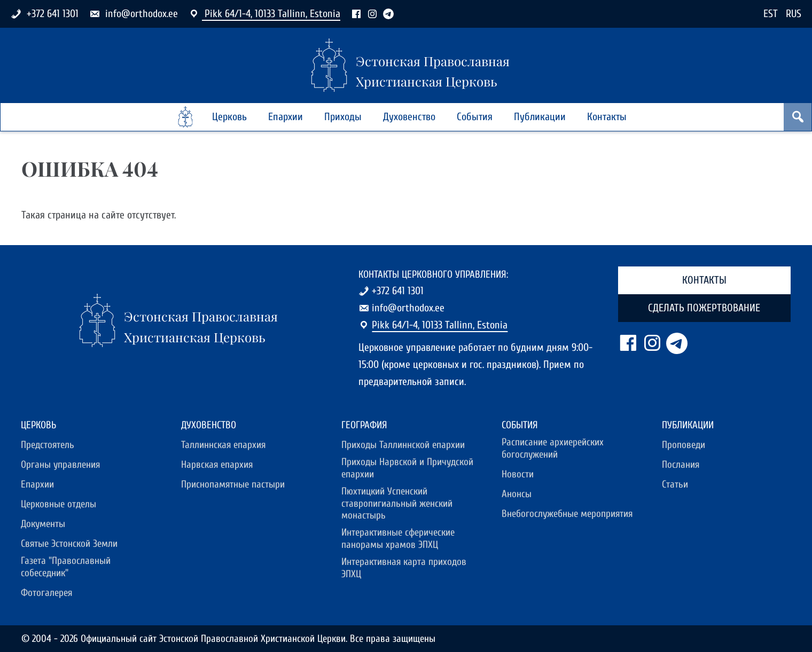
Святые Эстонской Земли (69, 544)
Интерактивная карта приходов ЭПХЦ (404, 568)
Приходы (343, 117)
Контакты (607, 117)
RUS (794, 14)
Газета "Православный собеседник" (66, 567)
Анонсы (517, 494)
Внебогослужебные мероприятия (567, 514)
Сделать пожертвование (704, 308)
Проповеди (684, 445)
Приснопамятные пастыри (233, 484)
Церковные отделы (58, 504)
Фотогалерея (46, 593)
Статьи (675, 484)
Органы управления (60, 465)
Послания (681, 465)
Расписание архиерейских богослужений (553, 448)
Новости (518, 474)
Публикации (540, 117)
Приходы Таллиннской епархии (403, 445)
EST (771, 14)
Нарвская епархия (217, 465)
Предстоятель (48, 445)
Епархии (286, 117)
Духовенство (409, 117)
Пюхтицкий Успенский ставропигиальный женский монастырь (397, 504)
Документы (43, 524)
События (475, 117)
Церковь (229, 117)
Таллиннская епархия (223, 445)
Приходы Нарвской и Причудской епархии (407, 468)
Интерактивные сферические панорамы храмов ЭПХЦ (398, 539)
